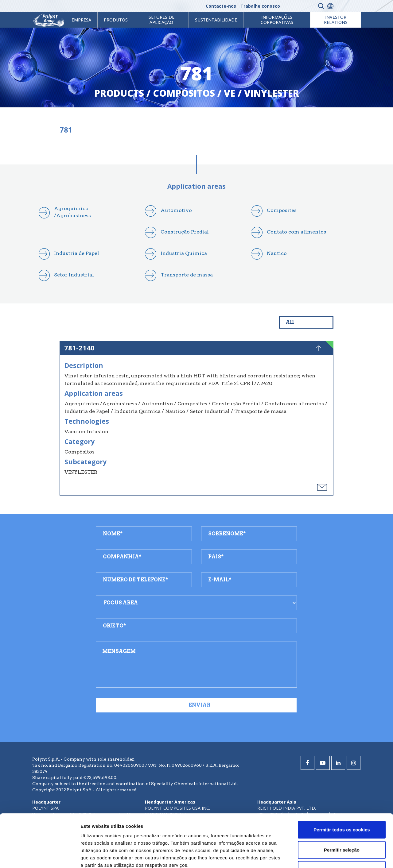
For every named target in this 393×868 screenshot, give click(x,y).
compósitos (184, 93)
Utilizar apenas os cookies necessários (342, 824)
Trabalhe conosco (260, 6)
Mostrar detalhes (337, 856)
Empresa (81, 20)
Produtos (116, 20)
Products (119, 93)
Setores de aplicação (161, 20)
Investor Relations (336, 20)
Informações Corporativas (277, 20)
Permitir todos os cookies (342, 780)
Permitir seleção (342, 800)
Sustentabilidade (216, 20)
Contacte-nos (221, 6)
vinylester (272, 93)
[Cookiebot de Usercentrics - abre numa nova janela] (40, 856)
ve (230, 93)
